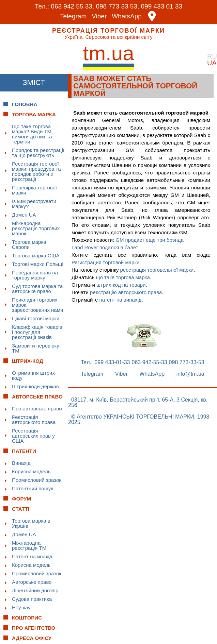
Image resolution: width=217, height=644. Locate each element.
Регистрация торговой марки (105, 262)
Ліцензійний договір (35, 590)
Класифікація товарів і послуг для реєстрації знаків (37, 332)
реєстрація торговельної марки (157, 270)
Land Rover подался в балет (105, 247)
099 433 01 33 (162, 6)
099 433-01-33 (112, 362)
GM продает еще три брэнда (150, 240)
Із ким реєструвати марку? (34, 204)
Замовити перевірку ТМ (36, 348)
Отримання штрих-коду (34, 375)
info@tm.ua (190, 374)
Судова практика (32, 599)
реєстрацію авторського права (126, 292)
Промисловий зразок (37, 480)
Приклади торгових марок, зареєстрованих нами (37, 305)
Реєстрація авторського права (34, 420)
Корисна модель (31, 471)
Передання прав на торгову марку (35, 275)
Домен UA (24, 215)
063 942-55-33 (150, 362)
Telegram (73, 16)
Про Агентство (34, 628)
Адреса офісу (32, 638)
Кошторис (27, 618)
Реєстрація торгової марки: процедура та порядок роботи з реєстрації (36, 171)
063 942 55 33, (72, 6)
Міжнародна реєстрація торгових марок (36, 228)
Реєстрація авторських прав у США (33, 436)
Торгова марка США (36, 256)
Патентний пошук (33, 488)
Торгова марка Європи (29, 244)
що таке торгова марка (123, 277)
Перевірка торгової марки (34, 190)
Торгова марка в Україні (31, 523)
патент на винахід (121, 300)
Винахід (21, 463)
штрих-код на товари (121, 285)
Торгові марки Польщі (38, 264)
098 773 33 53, (117, 6)
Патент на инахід (32, 556)
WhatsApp (127, 16)
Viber (99, 16)
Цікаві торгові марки (36, 318)
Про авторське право (37, 409)
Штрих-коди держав (35, 386)
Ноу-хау (21, 607)
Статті (21, 509)
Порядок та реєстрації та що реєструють (38, 153)
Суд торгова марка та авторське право (37, 289)
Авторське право (32, 582)
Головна (25, 104)
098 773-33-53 (187, 362)
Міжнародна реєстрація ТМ (29, 545)
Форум (21, 499)
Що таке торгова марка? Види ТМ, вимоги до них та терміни (32, 134)
